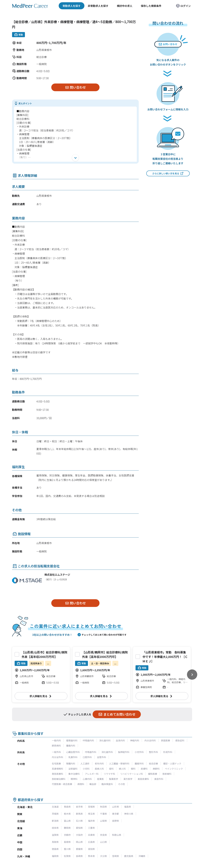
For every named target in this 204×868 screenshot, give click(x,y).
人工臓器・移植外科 (119, 764)
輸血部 (93, 784)
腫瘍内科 (71, 746)
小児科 (86, 769)
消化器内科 (105, 740)
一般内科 (56, 740)
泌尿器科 (73, 769)
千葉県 (104, 814)
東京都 (116, 814)
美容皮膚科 (143, 779)
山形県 (116, 807)
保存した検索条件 (151, 6)
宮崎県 (116, 856)
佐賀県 (67, 856)
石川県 (79, 821)
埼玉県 (91, 814)
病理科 (81, 784)
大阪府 (79, 835)
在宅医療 (56, 764)
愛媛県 (79, 849)
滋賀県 (55, 835)
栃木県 (67, 814)
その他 (122, 784)
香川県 (67, 849)
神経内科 (135, 740)
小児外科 (139, 752)
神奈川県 (129, 814)
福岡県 (55, 856)
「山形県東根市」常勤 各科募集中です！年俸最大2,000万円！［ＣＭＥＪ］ (165, 657)
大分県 (104, 856)
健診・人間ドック (172, 764)
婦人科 (122, 769)
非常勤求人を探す (98, 6)
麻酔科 (156, 769)
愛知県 (79, 828)
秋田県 (104, 807)
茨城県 (55, 814)
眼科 (133, 769)
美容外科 (159, 779)
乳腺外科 (73, 757)
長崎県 (79, 856)
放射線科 (167, 774)
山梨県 (104, 821)
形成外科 (168, 752)
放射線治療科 (59, 779)
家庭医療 (166, 740)
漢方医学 (128, 779)
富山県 (67, 821)
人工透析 (85, 764)
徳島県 (55, 849)
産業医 (100, 779)
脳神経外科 (124, 752)
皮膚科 (144, 769)
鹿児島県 (129, 856)
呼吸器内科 (88, 740)
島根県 (67, 842)
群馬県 (79, 814)
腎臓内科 (71, 764)
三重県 (91, 828)
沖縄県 (142, 856)
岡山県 (79, 842)
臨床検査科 (107, 784)
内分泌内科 (150, 740)
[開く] (75, 158)
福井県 (91, 821)
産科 (111, 769)
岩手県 (79, 807)
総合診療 (154, 764)
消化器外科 (107, 752)
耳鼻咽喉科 (58, 769)
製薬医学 (114, 779)
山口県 (104, 842)
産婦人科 (99, 769)
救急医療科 (58, 774)
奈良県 (104, 835)
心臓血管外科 (73, 752)
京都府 (67, 835)
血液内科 (120, 740)
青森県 (67, 807)
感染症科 (180, 740)
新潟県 (55, 821)
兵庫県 (91, 835)
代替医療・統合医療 (62, 784)
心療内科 (87, 779)
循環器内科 (72, 740)
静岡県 (67, 828)
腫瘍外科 (139, 764)
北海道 (55, 807)
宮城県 (91, 807)
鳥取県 (55, 842)
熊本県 (91, 856)
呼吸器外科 (91, 752)
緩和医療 (153, 774)
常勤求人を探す (72, 6)
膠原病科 (56, 746)
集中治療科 (74, 774)
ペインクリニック (174, 769)
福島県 (128, 807)
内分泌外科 (58, 757)
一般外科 (56, 752)
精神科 (74, 779)
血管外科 (102, 757)
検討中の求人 (125, 6)
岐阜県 (55, 828)
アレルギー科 (92, 774)
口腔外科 (87, 757)
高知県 (91, 849)
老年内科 (99, 764)
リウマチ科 (109, 774)
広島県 (91, 842)
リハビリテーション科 (132, 774)
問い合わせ (75, 87)
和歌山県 (117, 835)
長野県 (116, 821)
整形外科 (154, 752)
